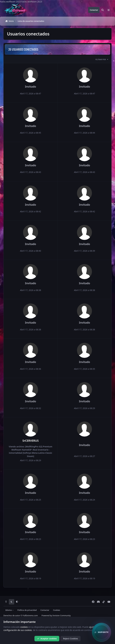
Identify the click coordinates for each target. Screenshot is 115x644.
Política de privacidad (27, 610)
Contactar (45, 610)
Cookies (57, 610)
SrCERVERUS (31, 441)
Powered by (56, 616)
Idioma (10, 610)
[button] (102, 632)
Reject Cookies (70, 639)
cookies (24, 627)
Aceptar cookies (47, 639)
